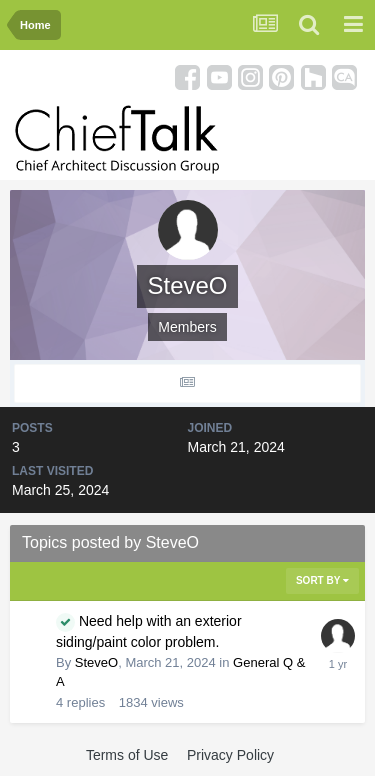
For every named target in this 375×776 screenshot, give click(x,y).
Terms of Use (127, 755)
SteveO (96, 662)
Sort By (322, 580)
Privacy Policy (230, 755)
